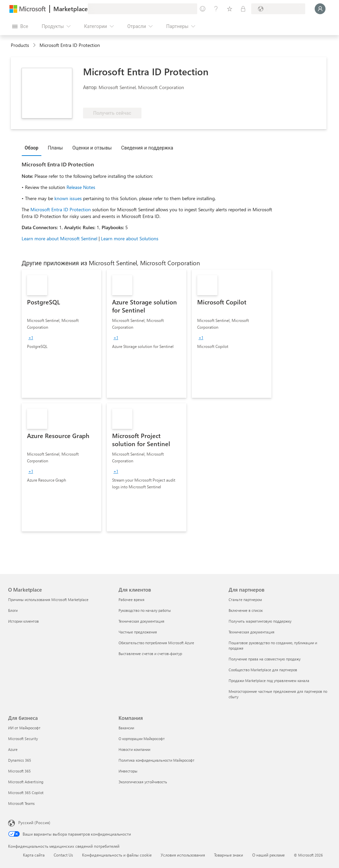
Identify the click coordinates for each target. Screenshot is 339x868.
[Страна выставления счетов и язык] (278, 9)
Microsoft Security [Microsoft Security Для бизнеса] (23, 739)
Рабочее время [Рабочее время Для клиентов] (132, 600)
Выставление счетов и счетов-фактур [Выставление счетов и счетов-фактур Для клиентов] (150, 654)
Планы (56, 148)
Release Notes (81, 187)
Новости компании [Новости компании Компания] (134, 749)
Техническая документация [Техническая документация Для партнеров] (252, 632)
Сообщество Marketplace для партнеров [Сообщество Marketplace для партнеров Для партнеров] (263, 670)
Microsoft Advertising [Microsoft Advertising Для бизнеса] (26, 782)
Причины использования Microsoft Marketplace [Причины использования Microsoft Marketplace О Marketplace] (48, 600)
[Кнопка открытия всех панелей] (20, 26)
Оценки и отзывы (92, 148)
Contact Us (63, 855)
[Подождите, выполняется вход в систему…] (320, 9)
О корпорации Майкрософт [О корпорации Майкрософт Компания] (142, 739)
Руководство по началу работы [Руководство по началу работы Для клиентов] (145, 610)
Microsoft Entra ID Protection (61, 209)
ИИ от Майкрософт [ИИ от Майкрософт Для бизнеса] (24, 728)
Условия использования (183, 855)
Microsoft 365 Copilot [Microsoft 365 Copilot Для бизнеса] (26, 793)
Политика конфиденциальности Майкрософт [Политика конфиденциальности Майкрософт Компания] (157, 760)
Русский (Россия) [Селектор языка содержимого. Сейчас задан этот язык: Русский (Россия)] (34, 822)
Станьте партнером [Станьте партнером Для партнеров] (245, 600)
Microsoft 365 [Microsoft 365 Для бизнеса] (19, 771)
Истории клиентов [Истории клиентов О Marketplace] (23, 621)
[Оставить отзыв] (203, 9)
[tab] (33, 147)
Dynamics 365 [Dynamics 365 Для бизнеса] (20, 760)
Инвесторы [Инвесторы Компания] (128, 771)
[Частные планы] (243, 9)
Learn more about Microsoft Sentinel (59, 238)
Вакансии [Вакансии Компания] (126, 728)
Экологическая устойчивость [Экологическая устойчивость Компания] (143, 782)
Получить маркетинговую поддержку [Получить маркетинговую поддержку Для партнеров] (260, 621)
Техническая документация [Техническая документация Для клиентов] (141, 621)
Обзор (32, 148)
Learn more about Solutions (130, 238)
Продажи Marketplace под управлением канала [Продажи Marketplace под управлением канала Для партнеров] (269, 681)
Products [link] (20, 45)
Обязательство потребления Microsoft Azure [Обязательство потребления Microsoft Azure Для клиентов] (156, 643)
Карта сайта (34, 855)
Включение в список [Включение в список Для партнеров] (246, 610)
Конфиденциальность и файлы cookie (117, 855)
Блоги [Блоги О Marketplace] (13, 610)
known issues (68, 198)
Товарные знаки (229, 855)
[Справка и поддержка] (216, 9)
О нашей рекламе (268, 855)
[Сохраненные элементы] (230, 9)
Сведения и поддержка (147, 148)
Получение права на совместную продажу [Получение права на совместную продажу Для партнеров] (265, 659)
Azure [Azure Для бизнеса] (13, 749)
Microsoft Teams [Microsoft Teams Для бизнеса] (21, 803)
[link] (61, 334)
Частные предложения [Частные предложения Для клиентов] (138, 632)
